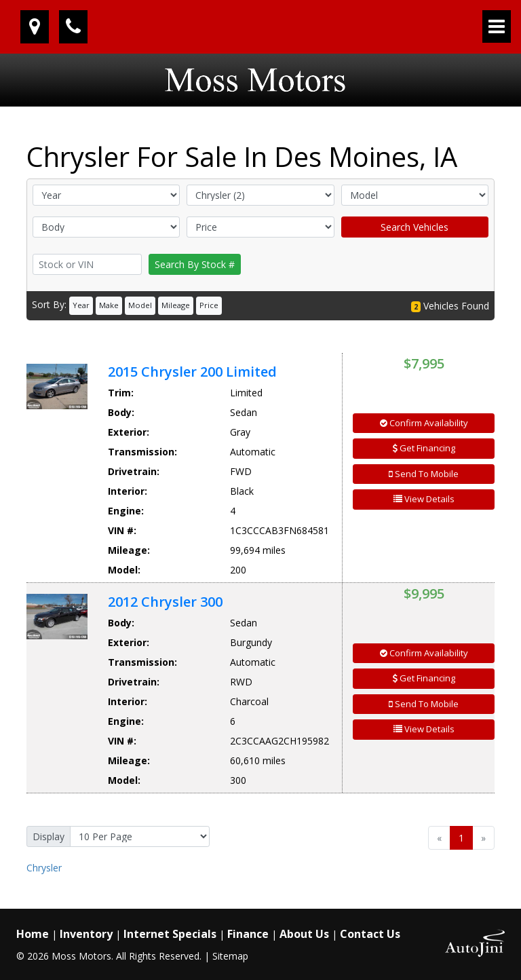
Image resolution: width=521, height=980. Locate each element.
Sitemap (230, 956)
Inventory (86, 934)
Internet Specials (170, 934)
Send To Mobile (424, 474)
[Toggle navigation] (497, 26)
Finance (248, 934)
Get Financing (424, 448)
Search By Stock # (195, 264)
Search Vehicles (414, 227)
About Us (304, 934)
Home (33, 934)
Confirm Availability (424, 423)
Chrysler (44, 868)
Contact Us (370, 934)
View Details (424, 499)
